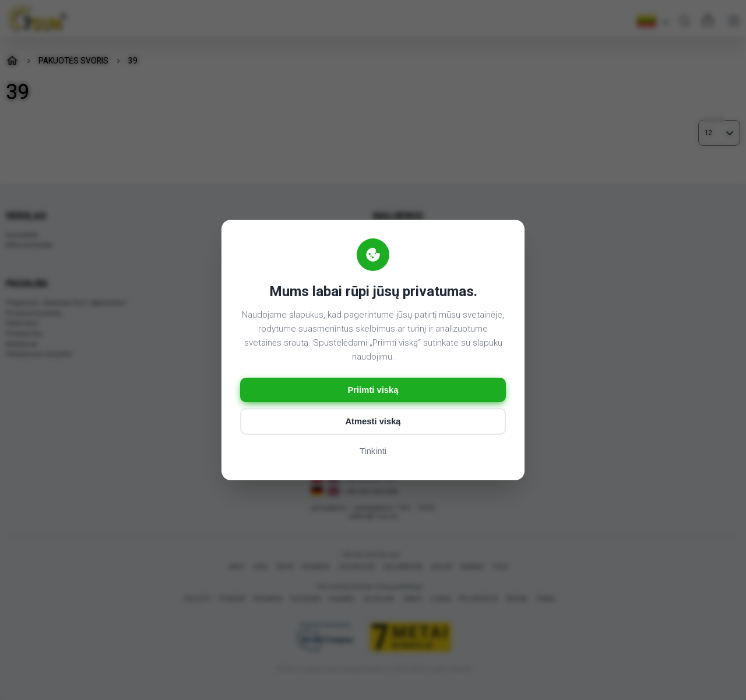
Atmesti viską (373, 422)
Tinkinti (373, 452)
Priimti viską (373, 390)
